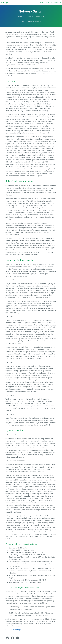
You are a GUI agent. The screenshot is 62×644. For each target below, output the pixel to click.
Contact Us (57, 2)
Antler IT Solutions (46, 2)
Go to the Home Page (13, 630)
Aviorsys (5, 2)
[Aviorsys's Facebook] (13, 639)
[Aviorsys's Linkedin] (17, 639)
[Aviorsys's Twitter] (8, 639)
